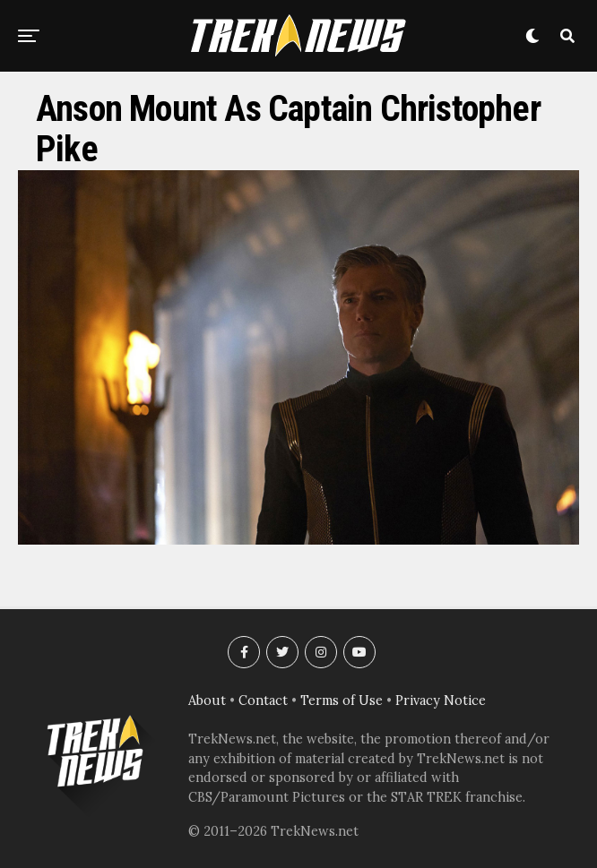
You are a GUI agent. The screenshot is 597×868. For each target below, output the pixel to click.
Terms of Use (342, 700)
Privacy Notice (441, 700)
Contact (263, 700)
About (207, 700)
